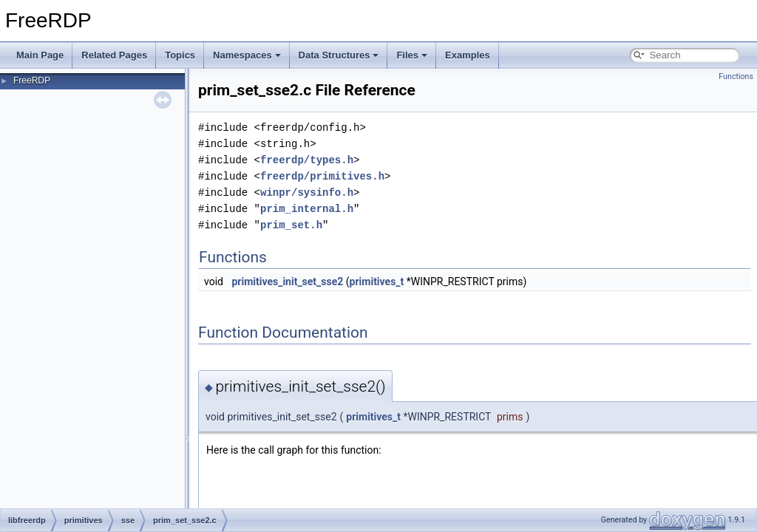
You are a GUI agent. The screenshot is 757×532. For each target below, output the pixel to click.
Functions (736, 76)
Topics (180, 55)
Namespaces (247, 55)
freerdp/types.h (307, 160)
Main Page (40, 55)
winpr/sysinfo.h (307, 192)
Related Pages (114, 55)
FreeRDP (32, 81)
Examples (468, 55)
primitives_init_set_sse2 (287, 282)
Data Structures (339, 55)
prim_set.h (291, 225)
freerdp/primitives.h (322, 176)
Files (412, 55)
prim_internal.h (307, 209)
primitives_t (377, 282)
